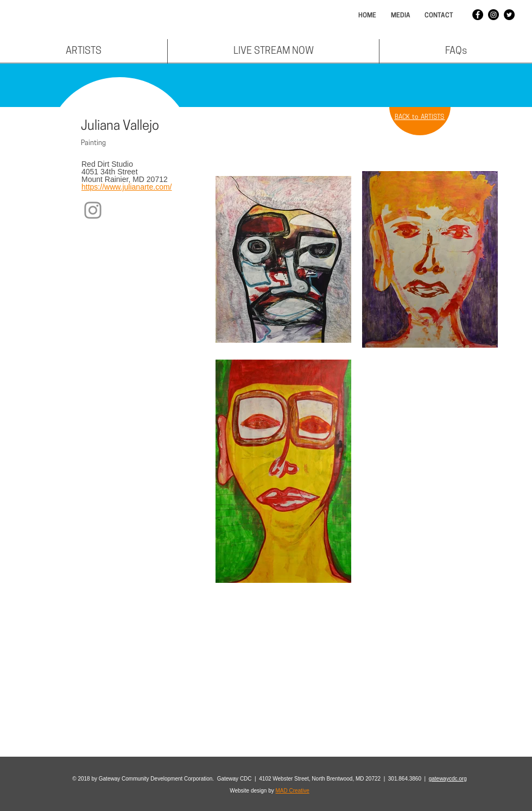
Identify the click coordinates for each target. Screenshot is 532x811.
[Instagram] (93, 210)
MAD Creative (293, 791)
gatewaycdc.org (448, 779)
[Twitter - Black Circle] (509, 15)
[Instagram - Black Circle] (493, 15)
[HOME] (367, 16)
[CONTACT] (439, 16)
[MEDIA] (400, 16)
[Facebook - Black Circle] (478, 15)
